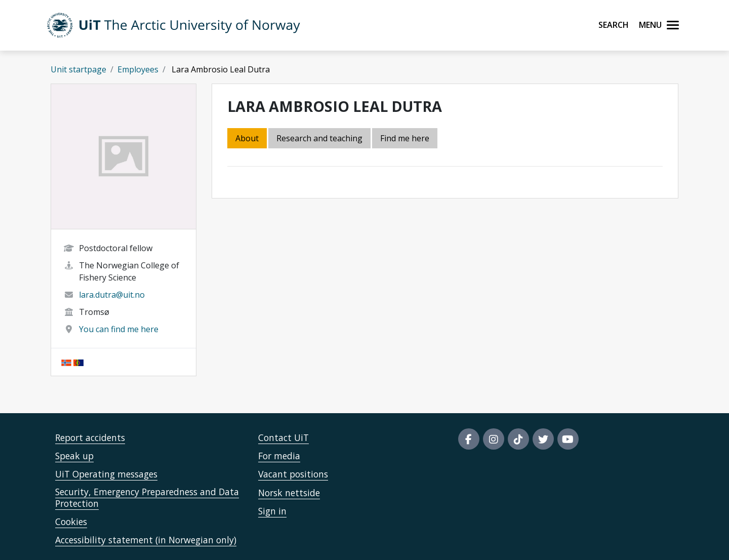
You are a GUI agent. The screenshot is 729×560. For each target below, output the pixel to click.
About (247, 138)
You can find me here (119, 329)
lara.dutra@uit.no (112, 295)
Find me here (405, 138)
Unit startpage (78, 69)
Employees (138, 69)
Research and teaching (319, 138)
